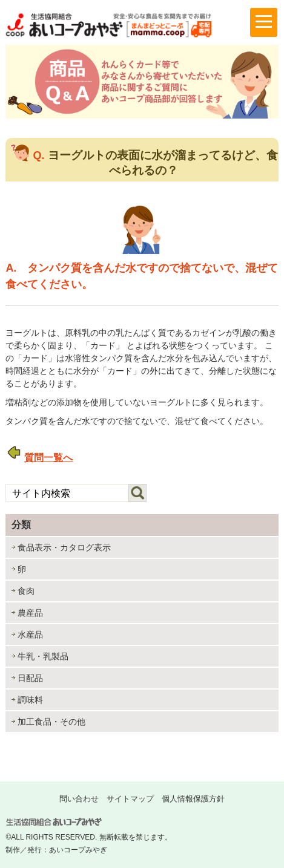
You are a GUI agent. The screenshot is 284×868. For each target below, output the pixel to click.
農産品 (30, 613)
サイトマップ (130, 799)
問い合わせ (79, 799)
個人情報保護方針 (193, 799)
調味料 (30, 700)
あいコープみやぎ (78, 850)
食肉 (26, 591)
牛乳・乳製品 (43, 656)
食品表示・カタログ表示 (64, 547)
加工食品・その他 (51, 722)
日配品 (30, 678)
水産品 (30, 635)
